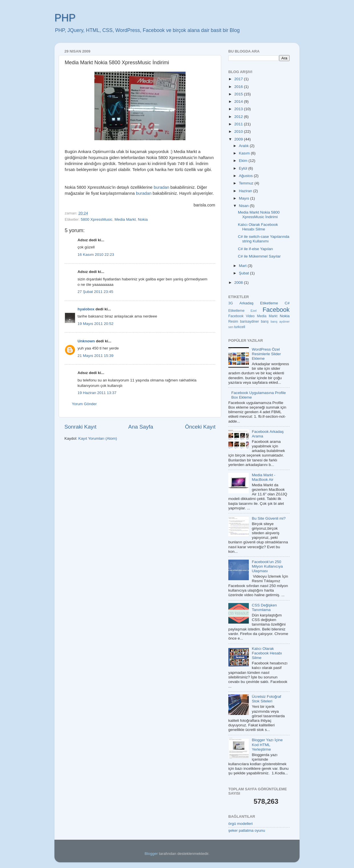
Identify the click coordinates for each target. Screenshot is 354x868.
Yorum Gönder (84, 404)
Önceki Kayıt (200, 427)
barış (265, 322)
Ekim (244, 161)
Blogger (151, 854)
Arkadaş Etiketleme (259, 303)
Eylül (244, 168)
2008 (239, 283)
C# (287, 303)
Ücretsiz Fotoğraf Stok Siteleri (266, 699)
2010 (239, 131)
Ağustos (246, 176)
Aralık (244, 146)
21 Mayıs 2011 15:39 (95, 356)
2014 (239, 102)
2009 (239, 139)
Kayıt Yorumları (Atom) (98, 438)
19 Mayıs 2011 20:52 (95, 324)
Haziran (246, 191)
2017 (239, 79)
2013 (239, 109)
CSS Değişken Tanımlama (264, 607)
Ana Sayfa (141, 427)
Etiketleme (236, 311)
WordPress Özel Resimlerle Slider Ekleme (266, 354)
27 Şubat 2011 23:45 (95, 292)
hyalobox (86, 309)
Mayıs (245, 198)
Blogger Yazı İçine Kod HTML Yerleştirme (267, 745)
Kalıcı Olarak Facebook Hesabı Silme (258, 227)
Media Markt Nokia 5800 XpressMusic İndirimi (259, 215)
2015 (239, 94)
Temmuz (247, 183)
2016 (239, 87)
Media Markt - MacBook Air (264, 477)
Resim (233, 322)
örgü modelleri (241, 824)
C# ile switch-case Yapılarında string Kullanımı (264, 239)
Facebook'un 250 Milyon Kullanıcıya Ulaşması (267, 566)
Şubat (244, 273)
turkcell (239, 327)
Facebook (276, 310)
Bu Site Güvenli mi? (269, 518)
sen (231, 327)
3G (231, 303)
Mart (243, 266)
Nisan (244, 206)
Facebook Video (241, 316)
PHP (65, 18)
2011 (239, 124)
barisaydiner (249, 322)
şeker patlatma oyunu (247, 830)
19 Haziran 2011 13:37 (97, 393)
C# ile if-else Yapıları (256, 249)
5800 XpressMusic (96, 219)
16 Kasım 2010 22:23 (96, 255)
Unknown (86, 341)
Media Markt (125, 219)
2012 (239, 117)
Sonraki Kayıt (80, 427)
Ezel (254, 311)
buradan (161, 187)
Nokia (143, 219)
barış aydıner (280, 322)
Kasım (245, 153)
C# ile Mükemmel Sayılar (259, 256)
